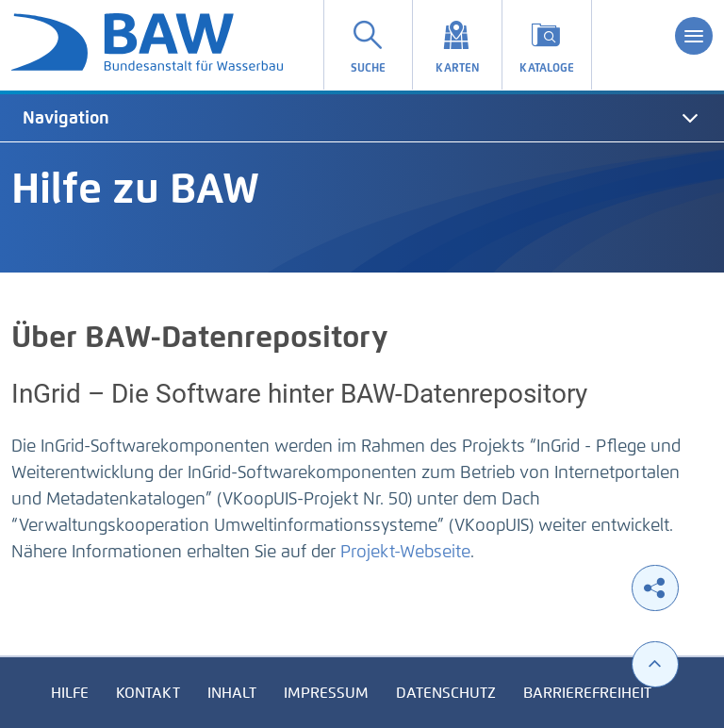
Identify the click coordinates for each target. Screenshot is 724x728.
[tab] (362, 118)
